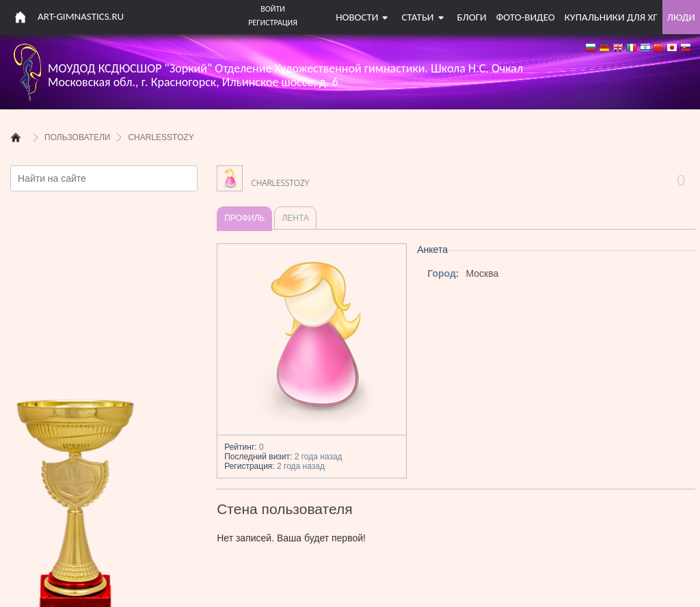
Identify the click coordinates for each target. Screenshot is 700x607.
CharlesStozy (280, 183)
